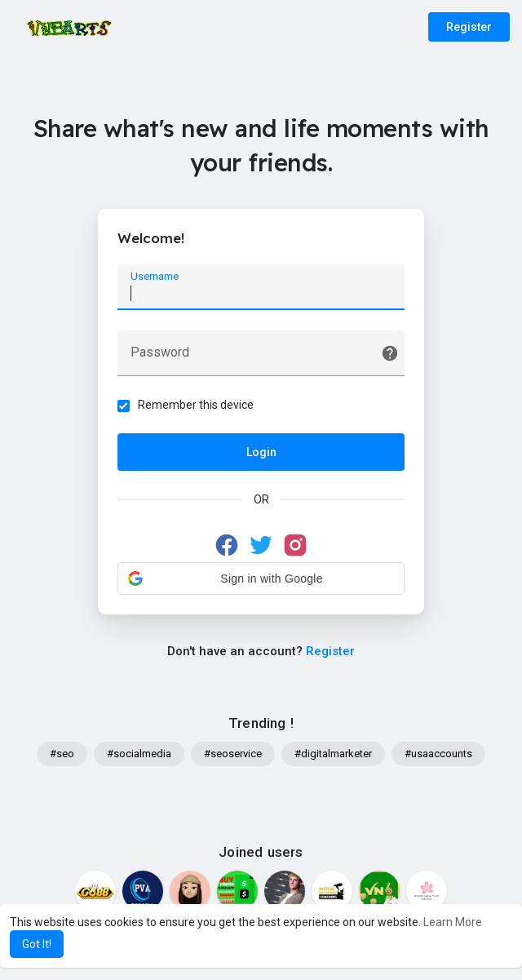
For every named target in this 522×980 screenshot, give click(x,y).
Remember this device (197, 406)
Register (469, 27)
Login (261, 453)
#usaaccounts (438, 755)
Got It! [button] (37, 944)
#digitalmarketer (333, 755)
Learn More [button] (453, 922)
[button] (261, 579)
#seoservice (233, 755)
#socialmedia (139, 755)
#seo (62, 755)
